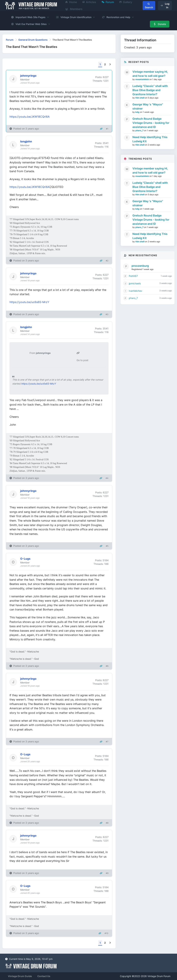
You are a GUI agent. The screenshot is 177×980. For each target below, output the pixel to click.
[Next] (110, 64)
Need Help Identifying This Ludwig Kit (150, 139)
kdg (138, 112)
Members (74, 9)
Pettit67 (133, 276)
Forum (10, 40)
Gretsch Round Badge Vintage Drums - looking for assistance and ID (151, 123)
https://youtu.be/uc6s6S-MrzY (29, 302)
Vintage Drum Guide (20, 976)
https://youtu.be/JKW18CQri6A (30, 117)
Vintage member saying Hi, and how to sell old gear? (150, 74)
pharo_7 (140, 130)
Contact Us (44, 976)
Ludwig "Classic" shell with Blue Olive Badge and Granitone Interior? (150, 90)
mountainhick (142, 79)
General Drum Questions (33, 40)
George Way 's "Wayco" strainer (148, 106)
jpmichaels (135, 283)
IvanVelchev (136, 291)
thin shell (140, 98)
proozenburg (140, 266)
